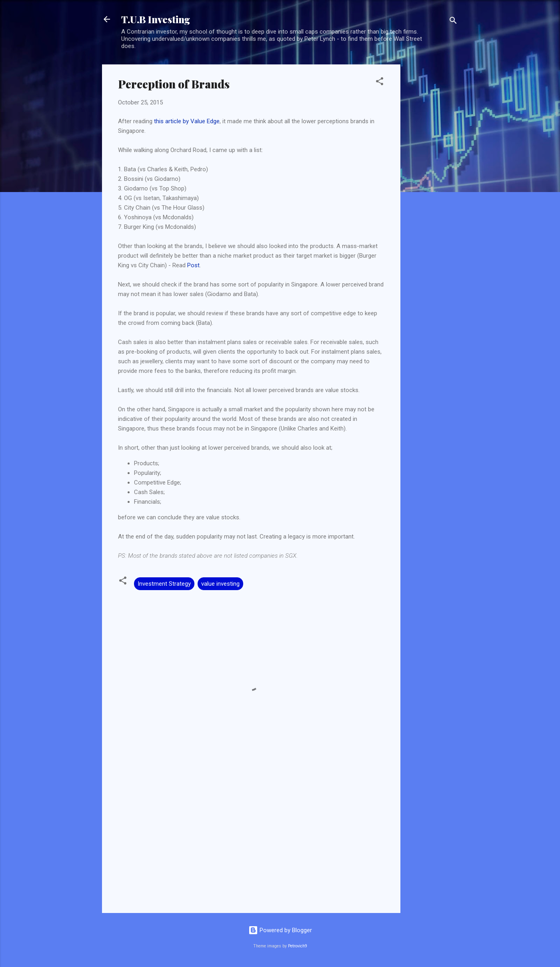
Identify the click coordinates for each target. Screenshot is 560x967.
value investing (220, 584)
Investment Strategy (164, 584)
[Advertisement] (432, 184)
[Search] (453, 22)
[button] (380, 83)
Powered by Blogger (280, 930)
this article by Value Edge (187, 121)
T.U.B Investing (156, 19)
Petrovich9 (298, 946)
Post (193, 265)
